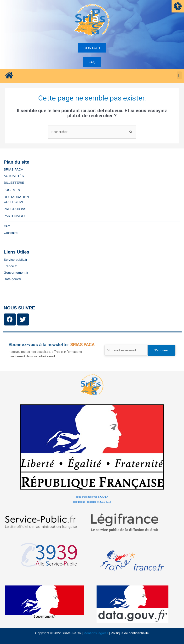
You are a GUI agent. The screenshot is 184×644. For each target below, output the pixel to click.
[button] (179, 75)
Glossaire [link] (11, 233)
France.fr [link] (10, 266)
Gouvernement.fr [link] (16, 273)
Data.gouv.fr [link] (13, 279)
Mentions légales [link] (96, 633)
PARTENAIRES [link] (15, 216)
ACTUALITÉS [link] (14, 176)
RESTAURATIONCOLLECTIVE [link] (18, 199)
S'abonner (161, 350)
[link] (178, 6)
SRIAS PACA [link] (14, 169)
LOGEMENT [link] (14, 190)
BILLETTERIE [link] (15, 183)
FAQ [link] (7, 226)
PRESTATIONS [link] (16, 209)
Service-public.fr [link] (16, 260)
